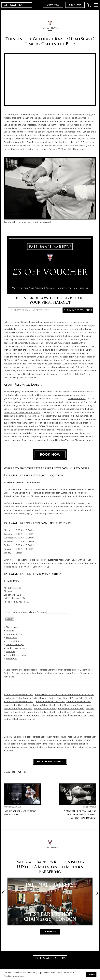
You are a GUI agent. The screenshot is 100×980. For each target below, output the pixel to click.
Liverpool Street (14, 641)
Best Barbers (25, 709)
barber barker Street (68, 673)
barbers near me (48, 670)
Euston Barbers (23, 698)
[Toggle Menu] (96, 5)
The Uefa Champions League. (79, 440)
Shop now (75, 5)
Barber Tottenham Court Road (50, 702)
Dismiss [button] (91, 975)
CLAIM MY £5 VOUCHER (78, 310)
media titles (17, 433)
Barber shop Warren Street (71, 709)
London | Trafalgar (15, 645)
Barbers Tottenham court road (19, 695)
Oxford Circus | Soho (16, 655)
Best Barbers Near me (24, 719)
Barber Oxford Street (21, 705)
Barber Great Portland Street (41, 712)
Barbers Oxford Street (44, 705)
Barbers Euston (11, 673)
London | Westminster (17, 648)
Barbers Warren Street (45, 709)
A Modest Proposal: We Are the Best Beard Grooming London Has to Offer (80, 814)
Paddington (11, 659)
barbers (67, 670)
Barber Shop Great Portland (70, 712)
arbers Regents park (35, 716)
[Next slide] (96, 893)
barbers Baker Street (82, 670)
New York (10, 652)
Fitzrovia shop (39, 142)
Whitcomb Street (77, 399)
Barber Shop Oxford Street (70, 705)
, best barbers (50, 673)
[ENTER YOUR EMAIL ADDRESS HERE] (34, 310)
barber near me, (31, 670)
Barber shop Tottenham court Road (52, 695)
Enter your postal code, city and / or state (26, 612)
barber (60, 670)
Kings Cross (11, 638)
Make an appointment (50, 762)
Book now (53, 5)
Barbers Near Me (78, 716)
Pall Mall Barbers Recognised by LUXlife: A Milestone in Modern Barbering (50, 867)
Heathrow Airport (14, 634)
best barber (38, 673)
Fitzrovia (10, 631)
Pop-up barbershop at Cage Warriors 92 (20, 813)
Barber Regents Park (57, 716)
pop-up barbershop (69, 437)
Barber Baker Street (81, 698)
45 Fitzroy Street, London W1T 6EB (23, 490)
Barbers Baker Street (59, 698)
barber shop (26, 673)
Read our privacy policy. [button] (14, 976)
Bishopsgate (12, 627)
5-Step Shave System (49, 427)
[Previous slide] (4, 893)
